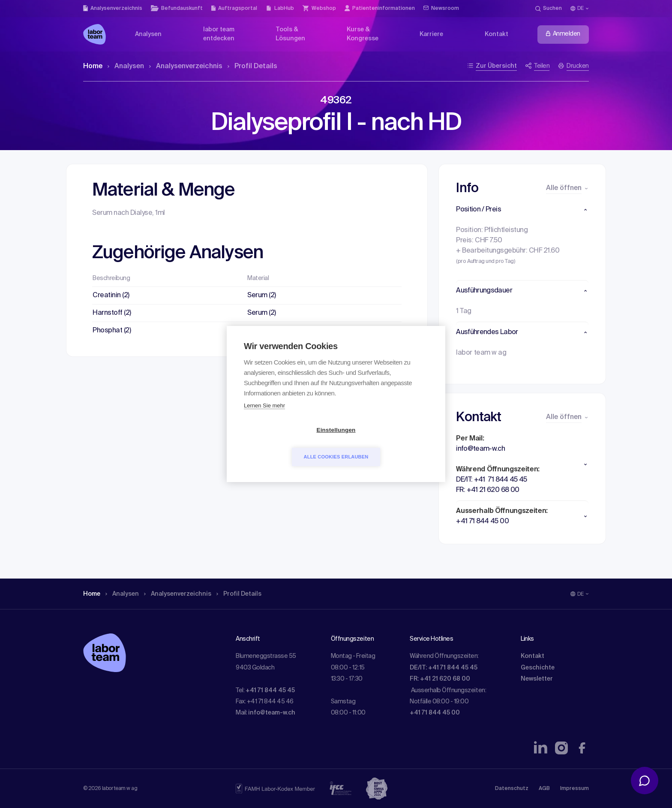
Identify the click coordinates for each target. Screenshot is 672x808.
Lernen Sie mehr (264, 419)
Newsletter (537, 679)
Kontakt (532, 656)
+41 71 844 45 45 (270, 690)
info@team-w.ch (272, 713)
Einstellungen (286, 444)
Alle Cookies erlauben (385, 443)
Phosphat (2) (112, 331)
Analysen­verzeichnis (186, 66)
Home (93, 66)
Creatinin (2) (111, 295)
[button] (522, 210)
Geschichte (538, 668)
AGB (544, 789)
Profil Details (252, 66)
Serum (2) (262, 295)
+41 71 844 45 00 (435, 713)
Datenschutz (512, 789)
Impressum (574, 789)
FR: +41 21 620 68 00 (440, 679)
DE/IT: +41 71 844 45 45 (444, 668)
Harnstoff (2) (112, 313)
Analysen (126, 66)
